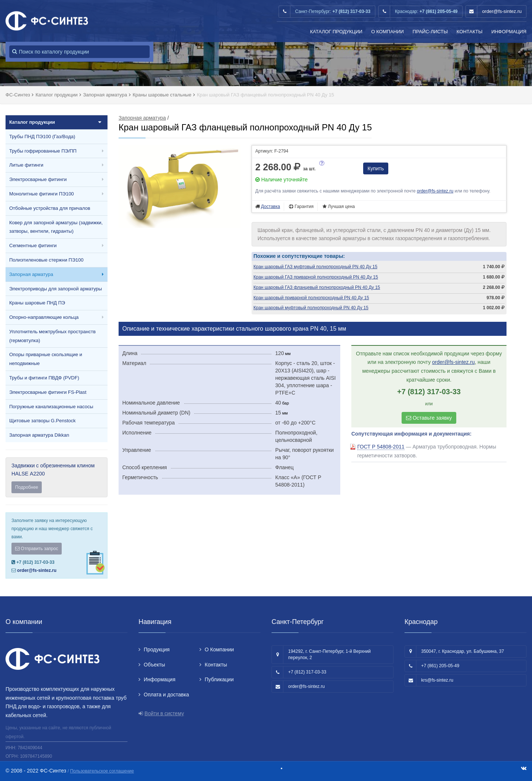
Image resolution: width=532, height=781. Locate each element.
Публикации (219, 679)
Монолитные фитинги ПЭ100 (42, 194)
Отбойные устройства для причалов (50, 208)
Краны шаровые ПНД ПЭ (37, 303)
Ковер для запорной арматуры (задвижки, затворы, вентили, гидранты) (56, 227)
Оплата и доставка (166, 695)
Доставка (270, 207)
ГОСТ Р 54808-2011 (381, 447)
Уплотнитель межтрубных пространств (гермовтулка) (52, 336)
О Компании (388, 32)
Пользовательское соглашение (102, 771)
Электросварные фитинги (38, 179)
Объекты (154, 665)
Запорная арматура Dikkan (39, 435)
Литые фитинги (26, 165)
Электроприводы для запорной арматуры (56, 289)
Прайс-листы (430, 32)
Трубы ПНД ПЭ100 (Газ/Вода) (42, 137)
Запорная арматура (31, 274)
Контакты (470, 32)
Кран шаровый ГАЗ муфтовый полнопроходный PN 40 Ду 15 (315, 267)
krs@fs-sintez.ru (437, 680)
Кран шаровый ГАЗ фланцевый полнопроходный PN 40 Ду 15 (317, 287)
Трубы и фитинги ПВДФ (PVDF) (44, 378)
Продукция (157, 649)
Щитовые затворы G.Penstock (42, 421)
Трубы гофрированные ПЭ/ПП (43, 151)
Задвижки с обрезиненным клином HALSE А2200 (57, 478)
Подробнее (27, 487)
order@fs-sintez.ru (502, 11)
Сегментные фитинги (33, 245)
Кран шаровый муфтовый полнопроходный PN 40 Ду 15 (311, 308)
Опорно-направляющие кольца (44, 317)
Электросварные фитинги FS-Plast (48, 392)
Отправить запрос (37, 549)
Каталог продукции (336, 32)
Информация (509, 32)
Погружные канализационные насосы (51, 407)
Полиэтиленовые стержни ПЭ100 (46, 260)
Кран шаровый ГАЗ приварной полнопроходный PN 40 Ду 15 (316, 277)
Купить (376, 168)
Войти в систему (164, 713)
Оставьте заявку (429, 418)
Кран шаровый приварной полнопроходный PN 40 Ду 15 (311, 298)
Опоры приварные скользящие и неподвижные (46, 359)
